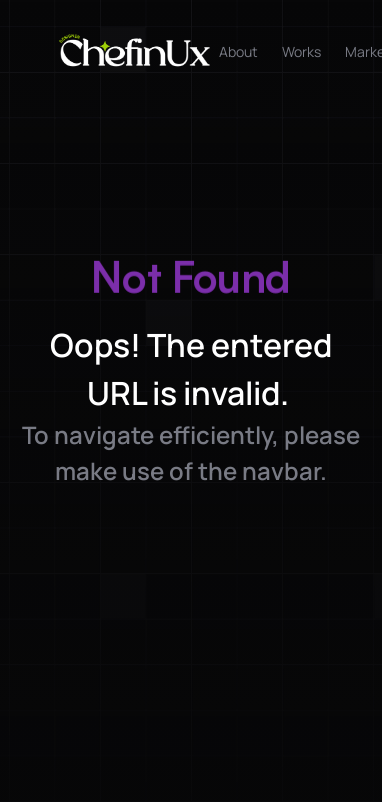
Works (301, 51)
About (238, 51)
